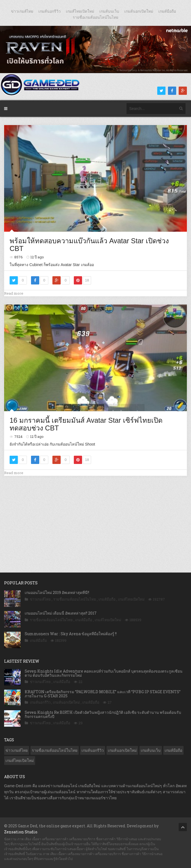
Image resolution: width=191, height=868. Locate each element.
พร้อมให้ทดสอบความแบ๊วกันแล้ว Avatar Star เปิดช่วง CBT (89, 245)
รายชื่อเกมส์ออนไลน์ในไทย (95, 17)
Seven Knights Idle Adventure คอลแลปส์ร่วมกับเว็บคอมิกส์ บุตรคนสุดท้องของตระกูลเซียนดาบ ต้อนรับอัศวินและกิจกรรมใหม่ (104, 673)
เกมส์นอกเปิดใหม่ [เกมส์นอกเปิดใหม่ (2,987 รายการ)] (122, 750)
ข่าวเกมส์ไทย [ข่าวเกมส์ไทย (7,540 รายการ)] (17, 750)
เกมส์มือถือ (167, 11)
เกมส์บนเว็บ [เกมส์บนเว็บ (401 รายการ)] (151, 750)
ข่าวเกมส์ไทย (22, 11)
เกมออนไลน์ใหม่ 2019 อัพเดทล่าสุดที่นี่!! (57, 592)
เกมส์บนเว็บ (109, 11)
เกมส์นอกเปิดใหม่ (139, 11)
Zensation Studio (21, 832)
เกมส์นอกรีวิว (50, 11)
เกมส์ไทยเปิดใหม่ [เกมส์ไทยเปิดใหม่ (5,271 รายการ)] (20, 761)
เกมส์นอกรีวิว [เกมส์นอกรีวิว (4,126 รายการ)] (93, 750)
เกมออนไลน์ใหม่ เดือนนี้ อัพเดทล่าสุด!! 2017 (61, 613)
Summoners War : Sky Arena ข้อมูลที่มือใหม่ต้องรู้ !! (71, 634)
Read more (14, 293)
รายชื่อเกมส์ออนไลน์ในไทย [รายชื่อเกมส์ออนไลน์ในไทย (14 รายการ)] (55, 750)
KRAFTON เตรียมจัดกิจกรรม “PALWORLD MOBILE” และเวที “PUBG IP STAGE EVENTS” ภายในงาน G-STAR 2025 (103, 694)
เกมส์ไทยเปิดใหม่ (80, 11)
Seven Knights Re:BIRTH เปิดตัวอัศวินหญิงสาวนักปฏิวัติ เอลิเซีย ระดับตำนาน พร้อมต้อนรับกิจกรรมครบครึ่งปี (103, 714)
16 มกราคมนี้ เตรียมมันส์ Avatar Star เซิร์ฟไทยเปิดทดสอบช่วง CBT (86, 424)
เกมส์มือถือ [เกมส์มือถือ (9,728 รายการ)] (173, 750)
